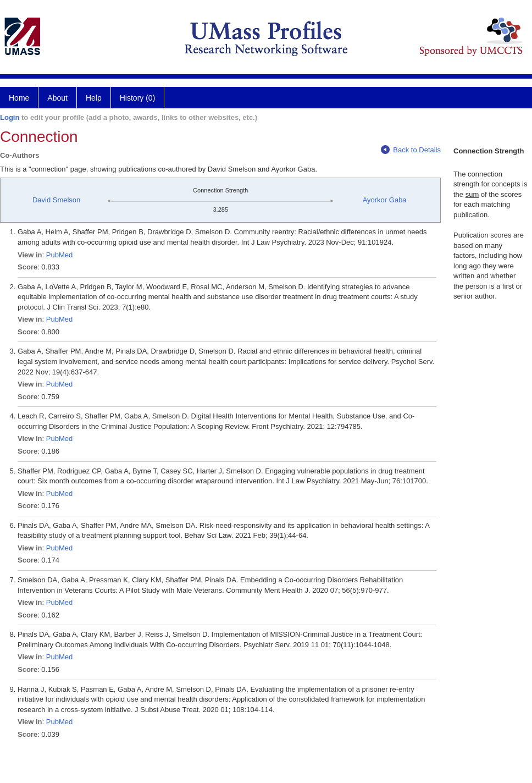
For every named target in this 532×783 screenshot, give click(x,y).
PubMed (59, 255)
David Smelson (56, 200)
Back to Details (411, 150)
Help (94, 98)
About (57, 98)
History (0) (138, 98)
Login (10, 117)
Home (19, 98)
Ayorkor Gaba (385, 200)
